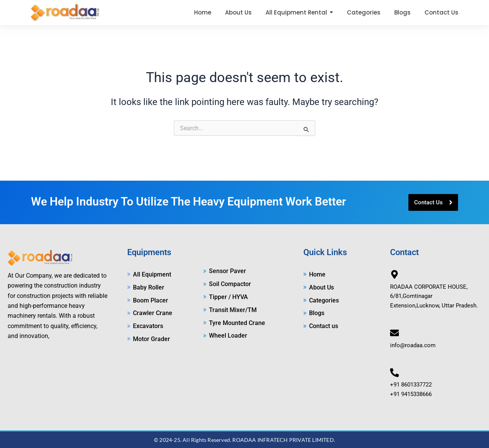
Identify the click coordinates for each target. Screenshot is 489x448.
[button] (299, 12)
